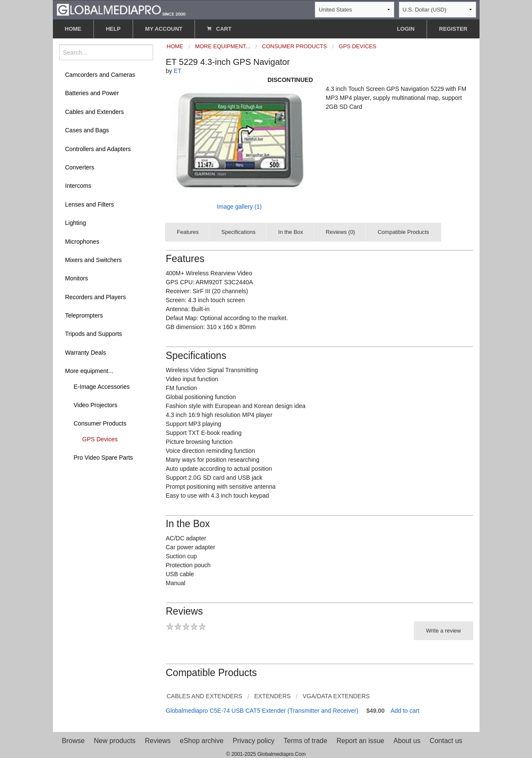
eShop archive (202, 741)
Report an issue (360, 741)
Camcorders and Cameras (100, 75)
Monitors (77, 278)
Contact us (446, 741)
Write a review (443, 631)
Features (188, 232)
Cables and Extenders (95, 112)
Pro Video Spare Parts (103, 458)
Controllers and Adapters (98, 149)
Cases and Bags (87, 130)
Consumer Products (100, 423)
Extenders (273, 696)
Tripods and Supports (94, 334)
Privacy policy (253, 741)
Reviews (157, 741)
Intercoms (78, 186)
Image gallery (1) (239, 207)
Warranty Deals (86, 353)
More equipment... (89, 371)
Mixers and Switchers (94, 260)
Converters (80, 167)
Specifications (238, 232)
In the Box (291, 232)
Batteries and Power (92, 93)
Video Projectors (96, 405)
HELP (113, 29)
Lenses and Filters (90, 204)
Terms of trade (305, 741)
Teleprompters (84, 315)
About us (407, 741)
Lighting (76, 223)
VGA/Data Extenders (336, 696)
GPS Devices (100, 439)
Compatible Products (403, 232)
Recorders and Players (96, 297)
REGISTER (453, 29)
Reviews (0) (341, 232)
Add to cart (405, 711)
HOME (73, 29)
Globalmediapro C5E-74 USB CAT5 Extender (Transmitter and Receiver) (262, 711)
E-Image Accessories (102, 387)
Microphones (82, 242)
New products (115, 741)
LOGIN (406, 29)
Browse (73, 741)
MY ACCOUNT (164, 29)
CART (219, 29)
